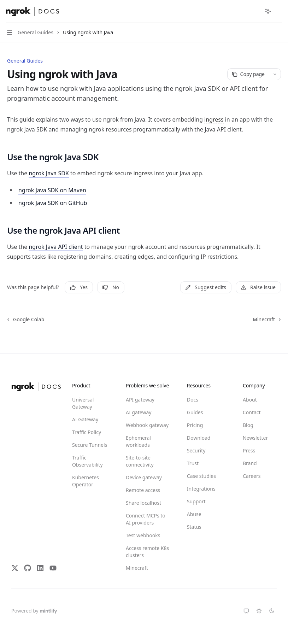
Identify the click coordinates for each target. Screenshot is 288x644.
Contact (252, 412)
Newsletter (255, 438)
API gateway (140, 400)
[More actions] (279, 11)
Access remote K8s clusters (147, 552)
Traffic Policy (87, 432)
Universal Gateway (83, 403)
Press (249, 450)
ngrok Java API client (56, 247)
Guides (195, 412)
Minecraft (137, 568)
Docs (193, 400)
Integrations (201, 489)
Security (196, 450)
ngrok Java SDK (49, 173)
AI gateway (139, 412)
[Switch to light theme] (259, 611)
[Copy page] (248, 74)
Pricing (195, 425)
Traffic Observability (87, 461)
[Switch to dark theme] (272, 611)
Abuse (194, 514)
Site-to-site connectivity (140, 461)
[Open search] (255, 11)
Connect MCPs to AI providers (146, 519)
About (250, 400)
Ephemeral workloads (138, 441)
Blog (248, 425)
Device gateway (144, 477)
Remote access (143, 490)
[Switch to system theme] (246, 611)
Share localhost (143, 503)
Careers (252, 476)
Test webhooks (143, 535)
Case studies (201, 476)
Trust (193, 463)
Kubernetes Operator (86, 481)
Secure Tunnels (90, 445)
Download (199, 438)
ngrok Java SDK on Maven (52, 190)
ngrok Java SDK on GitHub (53, 203)
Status (194, 527)
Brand (250, 463)
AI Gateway (85, 419)
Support (196, 501)
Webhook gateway (147, 425)
